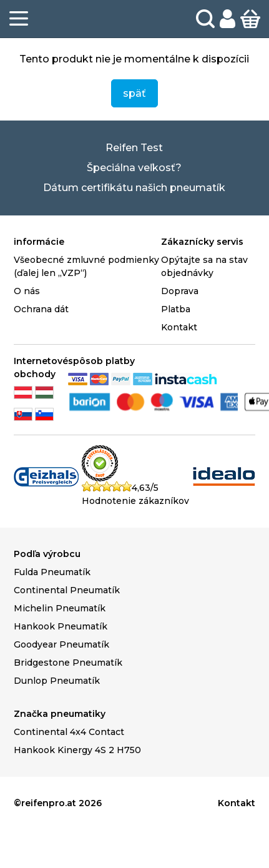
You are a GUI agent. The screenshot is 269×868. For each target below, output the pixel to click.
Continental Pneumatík (67, 590)
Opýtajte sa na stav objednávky (204, 266)
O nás (27, 291)
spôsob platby (101, 361)
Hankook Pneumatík (61, 626)
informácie (39, 242)
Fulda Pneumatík (52, 572)
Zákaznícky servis (202, 242)
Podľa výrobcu (47, 554)
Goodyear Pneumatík (61, 644)
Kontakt (179, 327)
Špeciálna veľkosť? (134, 168)
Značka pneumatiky (60, 714)
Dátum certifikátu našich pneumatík (134, 188)
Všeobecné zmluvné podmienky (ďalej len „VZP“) (86, 266)
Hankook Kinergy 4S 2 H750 (77, 750)
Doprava (180, 291)
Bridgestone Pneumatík (68, 663)
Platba (176, 309)
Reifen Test (134, 148)
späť (134, 93)
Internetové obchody (41, 367)
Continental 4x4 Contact (69, 732)
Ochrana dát (41, 309)
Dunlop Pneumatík (57, 681)
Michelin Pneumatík (60, 608)
